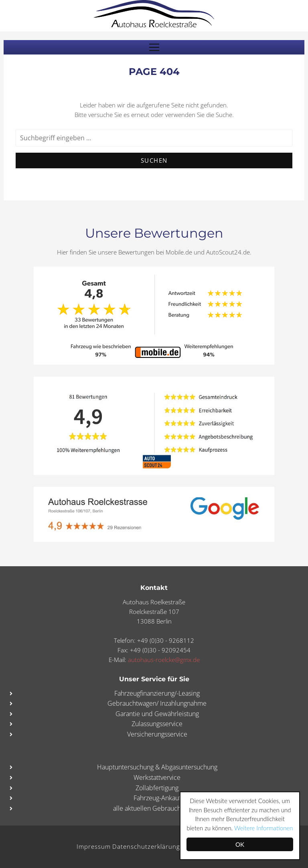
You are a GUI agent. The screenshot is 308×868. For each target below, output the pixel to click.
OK (240, 844)
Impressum (94, 846)
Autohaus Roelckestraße (154, 14)
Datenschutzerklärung (146, 846)
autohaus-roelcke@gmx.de (164, 660)
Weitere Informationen (263, 828)
